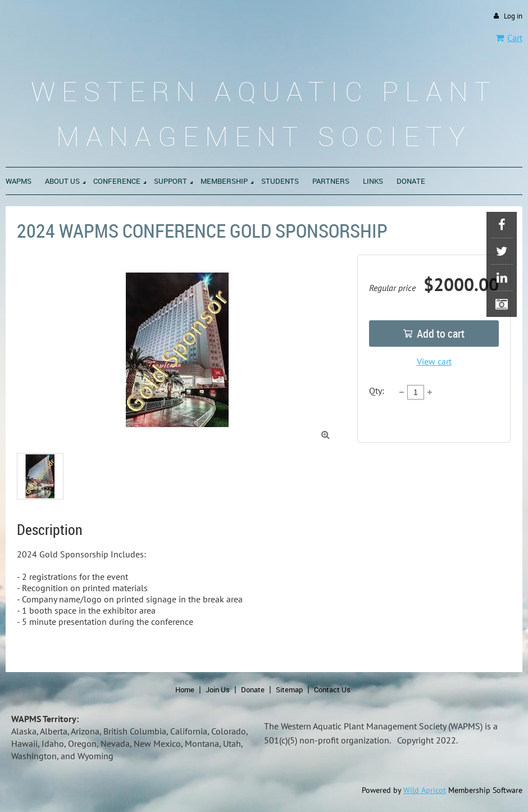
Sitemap (289, 689)
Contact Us (332, 689)
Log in (513, 16)
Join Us (218, 689)
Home (185, 689)
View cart (434, 361)
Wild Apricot (425, 790)
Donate (253, 689)
